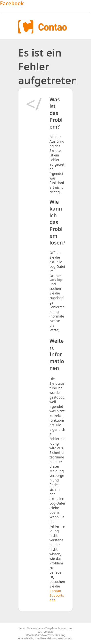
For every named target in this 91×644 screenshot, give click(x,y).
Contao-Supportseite (57, 595)
